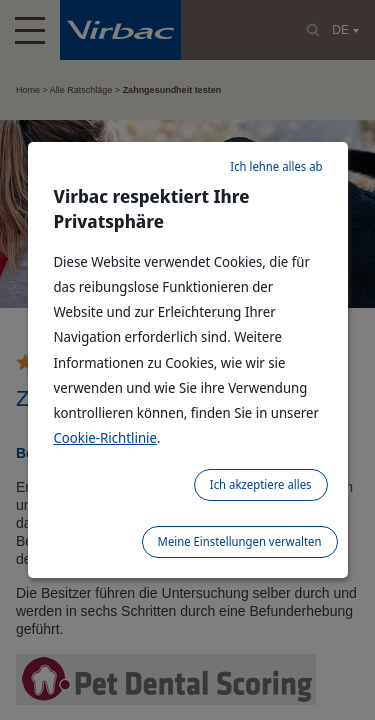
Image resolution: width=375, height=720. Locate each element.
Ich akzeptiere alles (261, 484)
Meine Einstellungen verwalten (240, 541)
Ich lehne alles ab (276, 166)
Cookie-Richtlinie (106, 437)
